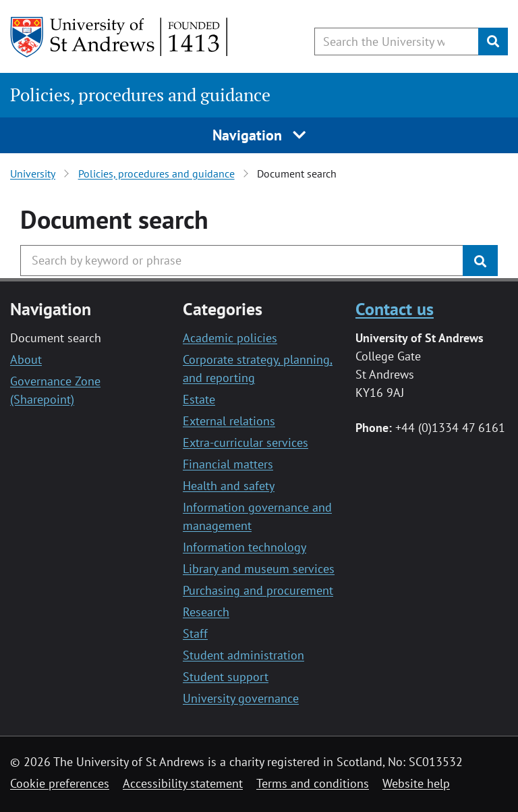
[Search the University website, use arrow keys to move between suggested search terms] (397, 42)
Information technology (244, 547)
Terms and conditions (313, 783)
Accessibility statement (183, 783)
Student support (226, 677)
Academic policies (230, 338)
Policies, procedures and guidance (140, 95)
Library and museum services (259, 569)
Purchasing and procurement (258, 590)
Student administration (243, 655)
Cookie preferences (60, 783)
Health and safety (229, 486)
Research (206, 612)
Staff (195, 633)
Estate (199, 399)
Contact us (395, 308)
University (33, 173)
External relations (229, 421)
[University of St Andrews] (120, 37)
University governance (241, 698)
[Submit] (493, 42)
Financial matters (228, 464)
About (26, 359)
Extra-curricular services (246, 442)
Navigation (259, 135)
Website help (416, 783)
